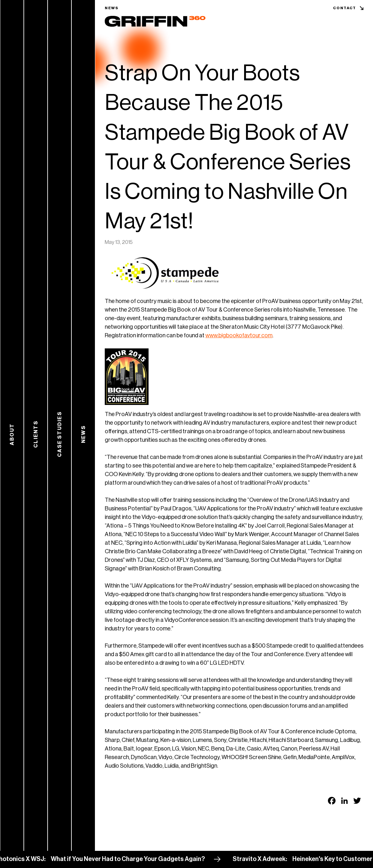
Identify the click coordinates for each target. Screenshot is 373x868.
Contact (345, 8)
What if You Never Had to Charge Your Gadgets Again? (139, 859)
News (112, 8)
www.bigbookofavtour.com (239, 335)
